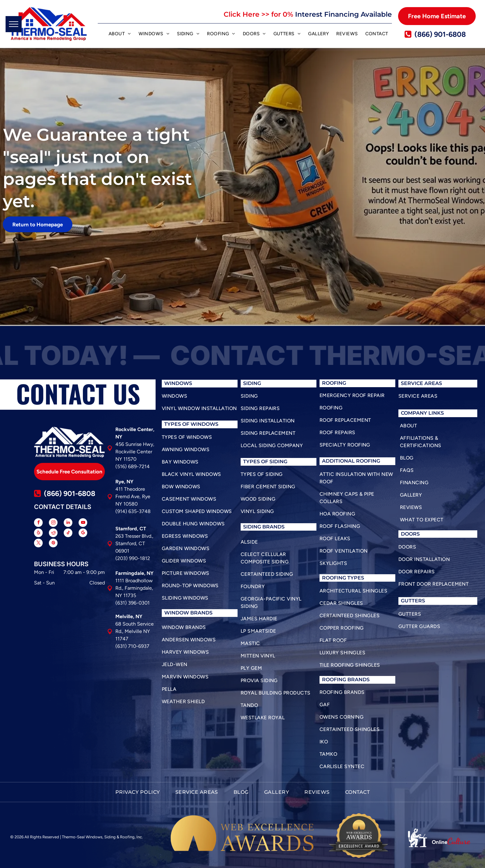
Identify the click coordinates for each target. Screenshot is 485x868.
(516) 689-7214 (133, 466)
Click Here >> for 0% (258, 14)
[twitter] (38, 544)
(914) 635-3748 (133, 511)
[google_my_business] (83, 534)
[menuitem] (120, 35)
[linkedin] (68, 523)
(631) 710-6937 (132, 646)
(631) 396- (127, 603)
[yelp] (38, 534)
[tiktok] (68, 534)
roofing (334, 578)
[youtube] (83, 523)
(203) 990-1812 (133, 558)
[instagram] (53, 523)
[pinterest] (53, 544)
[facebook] (38, 523)
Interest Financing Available (343, 14)
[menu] (14, 24)
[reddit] (53, 534)
